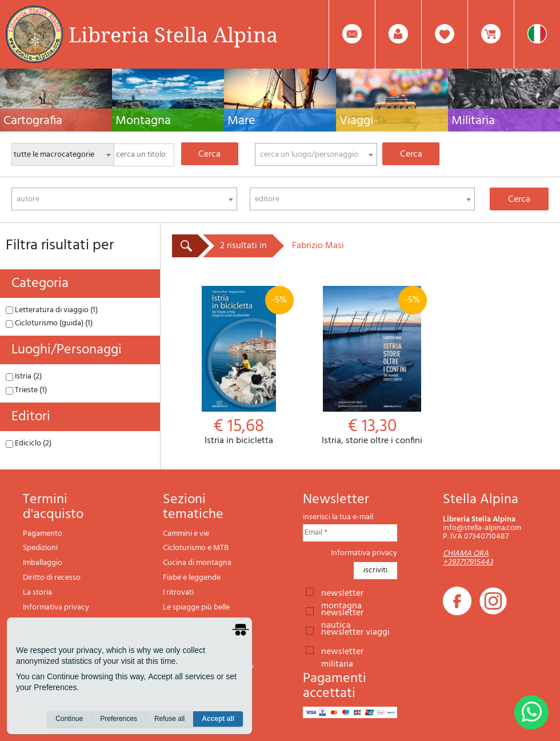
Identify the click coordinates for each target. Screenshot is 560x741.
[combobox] (316, 154)
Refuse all (169, 719)
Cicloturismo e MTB (196, 548)
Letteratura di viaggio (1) (52, 310)
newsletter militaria (342, 651)
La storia (37, 593)
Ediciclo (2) (29, 443)
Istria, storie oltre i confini (372, 366)
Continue (69, 719)
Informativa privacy (56, 607)
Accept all (218, 719)
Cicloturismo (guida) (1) (49, 323)
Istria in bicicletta (239, 366)
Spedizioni (40, 548)
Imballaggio (43, 563)
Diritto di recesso (52, 578)
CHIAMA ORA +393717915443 (468, 558)
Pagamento (43, 534)
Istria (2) (24, 377)
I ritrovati (178, 593)
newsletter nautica (342, 612)
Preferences (119, 719)
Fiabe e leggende (192, 578)
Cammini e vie (186, 534)
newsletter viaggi (355, 631)
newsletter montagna (342, 592)
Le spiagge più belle (196, 607)
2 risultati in (243, 246)
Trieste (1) (26, 390)
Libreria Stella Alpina (173, 34)
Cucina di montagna (197, 563)
